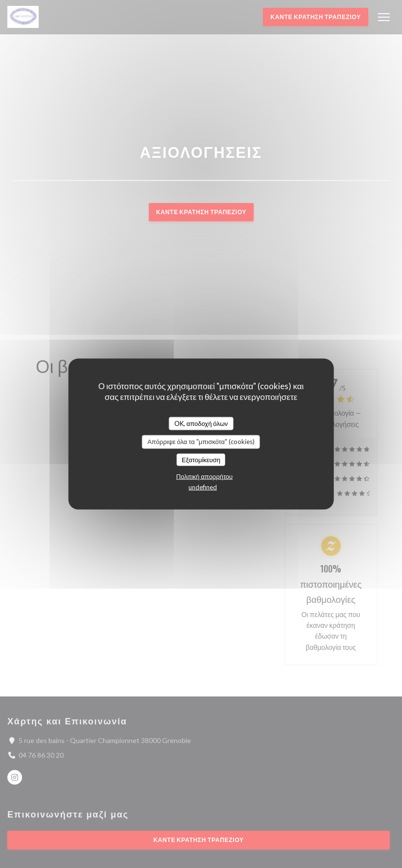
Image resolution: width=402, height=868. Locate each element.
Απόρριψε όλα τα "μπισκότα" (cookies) (201, 442)
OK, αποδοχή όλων (201, 423)
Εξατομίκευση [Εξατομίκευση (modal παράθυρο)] (201, 459)
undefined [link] (203, 487)
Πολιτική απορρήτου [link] (204, 476)
